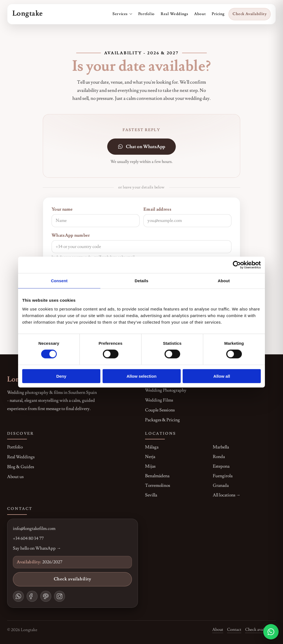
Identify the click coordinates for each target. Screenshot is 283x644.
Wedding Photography (166, 390)
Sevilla (151, 495)
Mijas (150, 466)
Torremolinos (158, 485)
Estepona (221, 466)
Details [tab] (141, 281)
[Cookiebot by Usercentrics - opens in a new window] (237, 265)
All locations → (227, 495)
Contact (234, 629)
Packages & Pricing (162, 420)
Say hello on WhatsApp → (37, 548)
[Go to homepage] (28, 14)
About (200, 14)
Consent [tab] (59, 281)
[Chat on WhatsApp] (271, 632)
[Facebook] (32, 596)
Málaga (152, 447)
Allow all (222, 376)
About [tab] (224, 281)
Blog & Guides (21, 467)
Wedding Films (159, 400)
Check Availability (250, 14)
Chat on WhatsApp (141, 147)
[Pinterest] (46, 596)
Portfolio (146, 14)
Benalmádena (157, 476)
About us (15, 477)
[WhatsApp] (18, 596)
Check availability (73, 579)
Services (122, 14)
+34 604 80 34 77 (28, 538)
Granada (221, 485)
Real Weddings (174, 14)
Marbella (221, 447)
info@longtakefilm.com (34, 529)
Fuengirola (223, 476)
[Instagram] (60, 596)
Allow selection (141, 376)
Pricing (218, 14)
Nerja (150, 457)
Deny (61, 376)
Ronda (219, 457)
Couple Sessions (160, 410)
